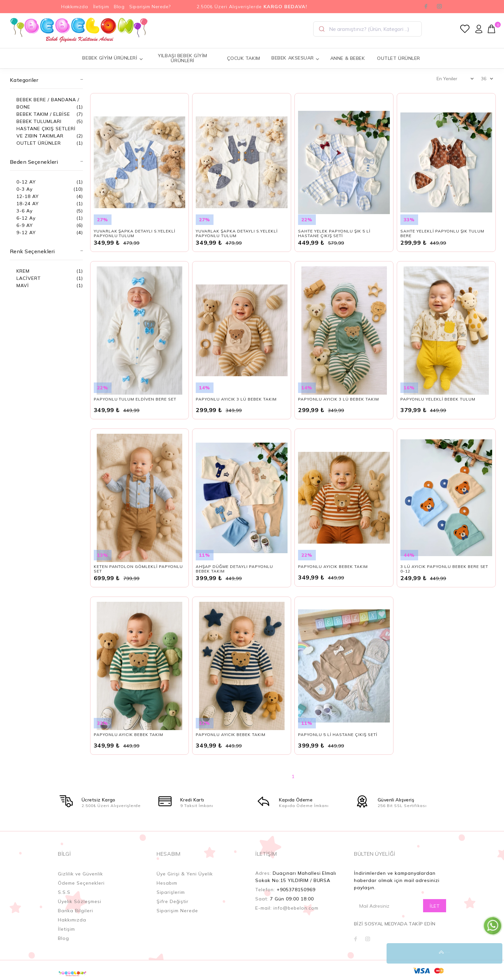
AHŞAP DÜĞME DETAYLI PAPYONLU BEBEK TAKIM (234, 569)
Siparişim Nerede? (150, 7)
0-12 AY (26, 182)
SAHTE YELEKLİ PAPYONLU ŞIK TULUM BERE (442, 233)
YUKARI (492, 953)
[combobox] (367, 29)
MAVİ (23, 285)
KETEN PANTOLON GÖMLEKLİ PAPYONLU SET (138, 569)
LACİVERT (29, 278)
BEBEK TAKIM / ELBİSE (43, 114)
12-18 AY (28, 196)
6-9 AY (25, 225)
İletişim (101, 7)
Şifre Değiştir (173, 901)
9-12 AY (26, 233)
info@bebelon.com (296, 908)
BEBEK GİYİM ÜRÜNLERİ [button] (113, 58)
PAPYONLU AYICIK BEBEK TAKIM (333, 566)
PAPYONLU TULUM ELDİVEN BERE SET (135, 399)
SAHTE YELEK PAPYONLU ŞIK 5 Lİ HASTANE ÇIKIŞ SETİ (334, 233)
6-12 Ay (26, 218)
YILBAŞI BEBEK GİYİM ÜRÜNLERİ (183, 58)
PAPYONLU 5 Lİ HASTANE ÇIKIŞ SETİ (338, 735)
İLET (435, 906)
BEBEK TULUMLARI (39, 121)
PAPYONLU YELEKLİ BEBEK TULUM (438, 399)
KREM (23, 271)
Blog (119, 7)
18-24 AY (28, 204)
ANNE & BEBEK (348, 58)
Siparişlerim (171, 892)
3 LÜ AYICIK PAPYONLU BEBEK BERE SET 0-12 (444, 569)
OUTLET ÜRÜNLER (399, 58)
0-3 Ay (25, 189)
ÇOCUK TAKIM (244, 58)
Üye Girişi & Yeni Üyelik (185, 874)
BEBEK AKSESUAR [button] (295, 58)
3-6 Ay (25, 211)
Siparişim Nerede (177, 911)
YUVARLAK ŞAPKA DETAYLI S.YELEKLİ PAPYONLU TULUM (135, 233)
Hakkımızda (75, 7)
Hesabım (167, 883)
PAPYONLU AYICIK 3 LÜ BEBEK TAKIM (236, 399)
